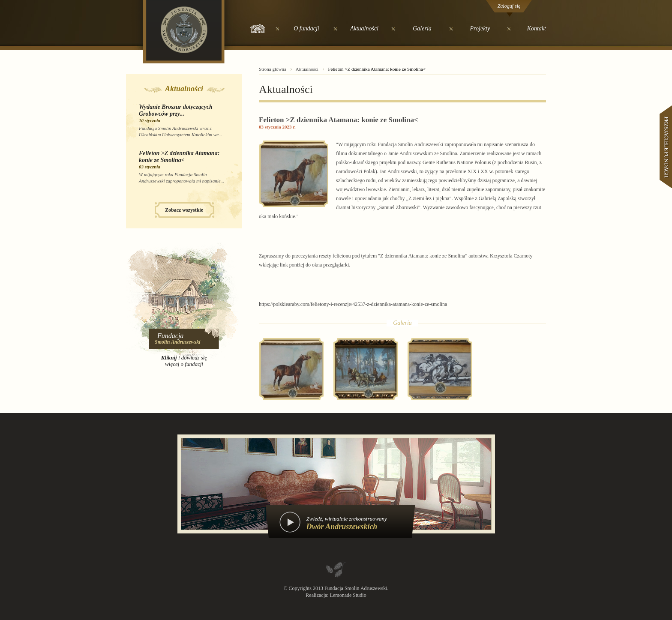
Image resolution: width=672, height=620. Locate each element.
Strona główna (273, 69)
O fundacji (306, 28)
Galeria (422, 28)
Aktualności (364, 28)
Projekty (480, 28)
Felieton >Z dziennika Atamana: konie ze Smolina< (179, 157)
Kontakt (537, 28)
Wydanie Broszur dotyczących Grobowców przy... (176, 110)
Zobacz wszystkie (184, 210)
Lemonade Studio (348, 595)
